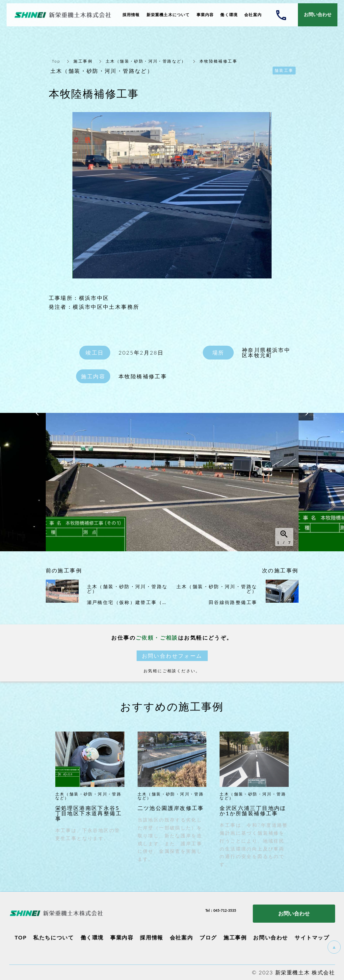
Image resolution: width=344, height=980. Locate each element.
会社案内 (181, 937)
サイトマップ (312, 937)
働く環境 (92, 937)
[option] (172, 482)
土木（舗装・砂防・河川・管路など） (146, 61)
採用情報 (151, 937)
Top (56, 61)
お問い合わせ (271, 937)
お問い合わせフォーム (172, 656)
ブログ (208, 937)
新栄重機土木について (168, 15)
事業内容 (122, 937)
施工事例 (83, 61)
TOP (21, 937)
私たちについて (53, 937)
